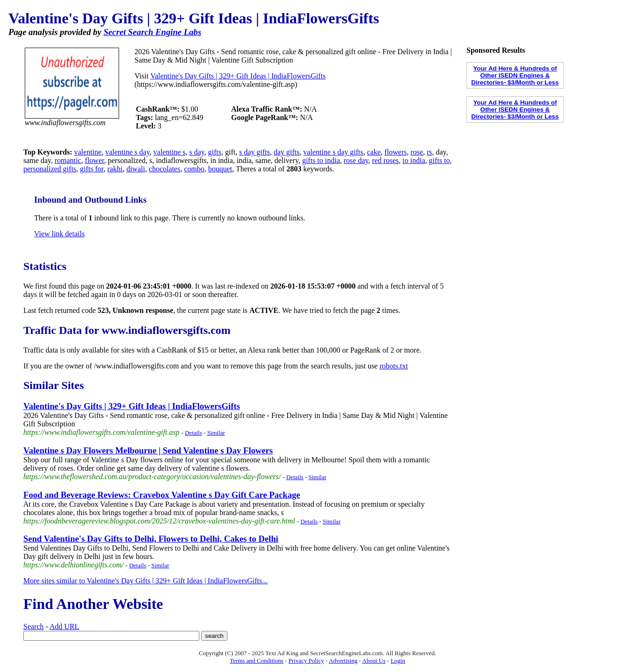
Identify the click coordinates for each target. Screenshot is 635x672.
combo (194, 169)
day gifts (287, 152)
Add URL (64, 626)
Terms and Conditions (257, 661)
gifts (215, 152)
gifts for (92, 169)
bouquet (220, 169)
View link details (59, 234)
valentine (88, 152)
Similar (216, 433)
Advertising (343, 661)
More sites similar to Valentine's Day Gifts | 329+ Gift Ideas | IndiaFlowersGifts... (145, 581)
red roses (385, 160)
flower (95, 160)
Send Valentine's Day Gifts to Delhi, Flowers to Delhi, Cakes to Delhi (151, 539)
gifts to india (321, 160)
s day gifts (254, 152)
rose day (356, 160)
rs (430, 152)
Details (194, 433)
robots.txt (394, 366)
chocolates (165, 169)
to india (414, 160)
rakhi (115, 169)
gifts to (439, 160)
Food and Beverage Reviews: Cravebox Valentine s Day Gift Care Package (162, 495)
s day (197, 152)
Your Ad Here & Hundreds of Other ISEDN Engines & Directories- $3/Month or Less (515, 75)
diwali (136, 169)
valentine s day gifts (333, 152)
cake (374, 152)
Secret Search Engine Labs (152, 32)
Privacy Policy (306, 661)
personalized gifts (50, 169)
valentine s (169, 152)
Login (398, 661)
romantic (68, 160)
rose (417, 152)
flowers (395, 152)
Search (34, 626)
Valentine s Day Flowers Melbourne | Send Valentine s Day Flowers (148, 450)
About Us (374, 661)
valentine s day (127, 152)
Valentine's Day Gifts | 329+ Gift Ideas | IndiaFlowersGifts (238, 76)
